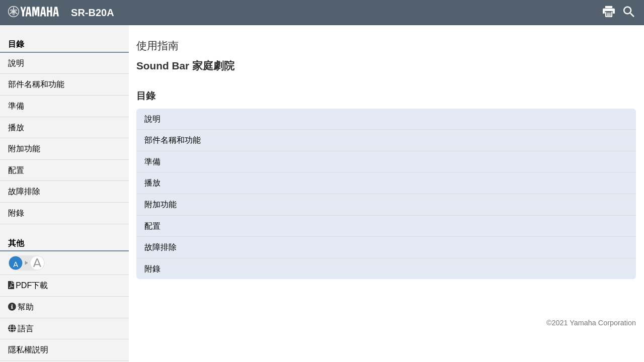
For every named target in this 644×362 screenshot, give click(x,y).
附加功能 (24, 149)
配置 (16, 170)
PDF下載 (28, 285)
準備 (16, 106)
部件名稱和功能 (36, 84)
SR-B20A (61, 12)
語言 (21, 329)
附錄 (16, 213)
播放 (16, 127)
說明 (16, 63)
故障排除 (24, 191)
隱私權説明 (28, 350)
